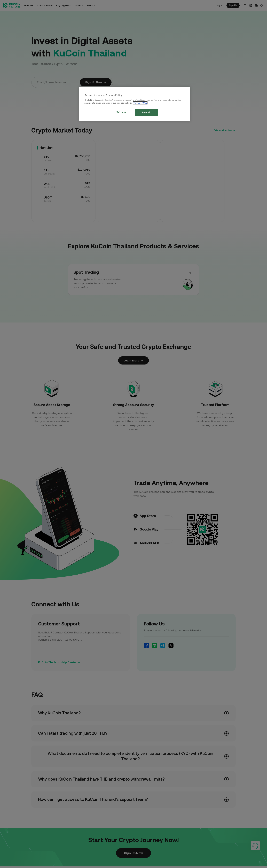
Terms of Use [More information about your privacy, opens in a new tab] (140, 103)
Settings (121, 112)
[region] (135, 104)
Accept (146, 112)
